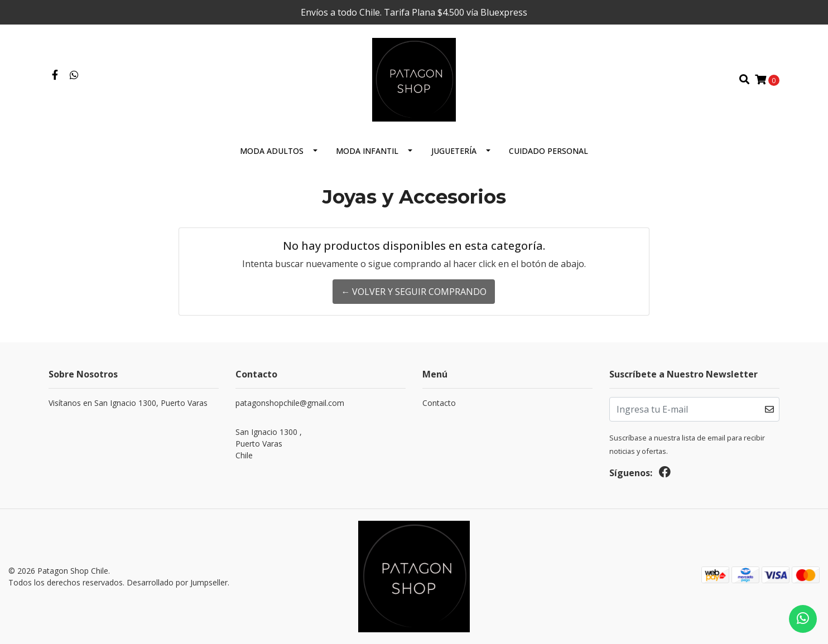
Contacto (439, 403)
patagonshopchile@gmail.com (290, 403)
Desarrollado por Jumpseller (177, 582)
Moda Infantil (367, 151)
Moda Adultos (272, 151)
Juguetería (454, 151)
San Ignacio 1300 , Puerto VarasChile (269, 444)
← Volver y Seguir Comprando (414, 292)
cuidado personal (548, 151)
